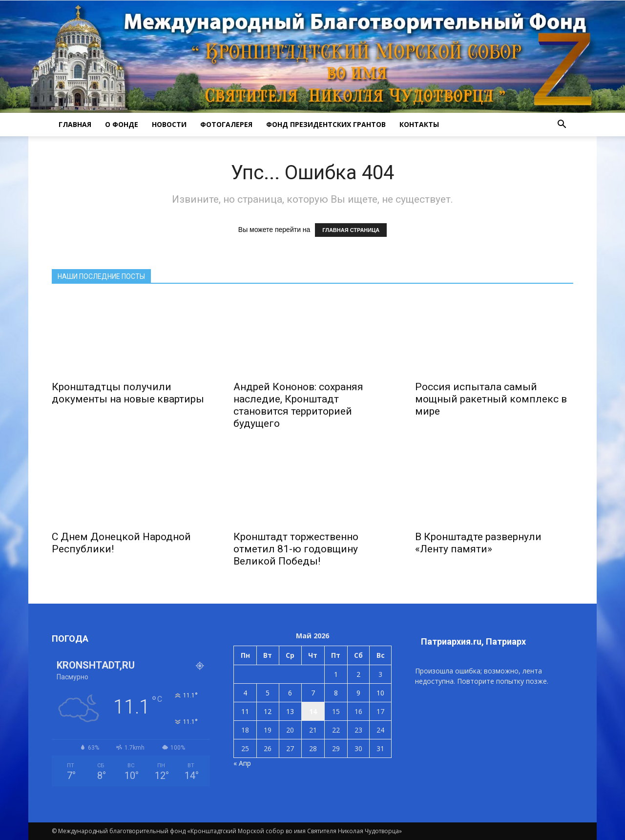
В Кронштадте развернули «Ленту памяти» (478, 543)
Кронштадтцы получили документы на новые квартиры (128, 393)
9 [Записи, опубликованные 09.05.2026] (358, 693)
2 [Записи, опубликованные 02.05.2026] (358, 674)
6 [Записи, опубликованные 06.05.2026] (290, 693)
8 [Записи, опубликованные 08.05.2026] (336, 693)
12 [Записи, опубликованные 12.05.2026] (268, 711)
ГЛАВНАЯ (75, 124)
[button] (562, 125)
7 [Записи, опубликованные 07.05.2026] (313, 693)
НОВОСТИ (169, 124)
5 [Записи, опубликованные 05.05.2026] (268, 693)
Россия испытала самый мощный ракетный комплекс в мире (491, 399)
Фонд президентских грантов (326, 124)
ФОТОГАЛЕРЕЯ (226, 124)
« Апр (242, 763)
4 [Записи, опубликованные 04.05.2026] (245, 693)
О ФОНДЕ (122, 124)
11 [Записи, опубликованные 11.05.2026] (245, 711)
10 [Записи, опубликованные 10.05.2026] (380, 693)
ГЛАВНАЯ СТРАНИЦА (351, 230)
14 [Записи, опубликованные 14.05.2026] (313, 711)
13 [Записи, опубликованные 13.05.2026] (290, 711)
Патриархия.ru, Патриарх (473, 641)
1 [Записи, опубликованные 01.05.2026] (336, 674)
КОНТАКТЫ (419, 124)
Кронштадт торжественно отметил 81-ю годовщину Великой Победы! (296, 549)
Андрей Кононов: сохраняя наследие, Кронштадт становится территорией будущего (298, 405)
